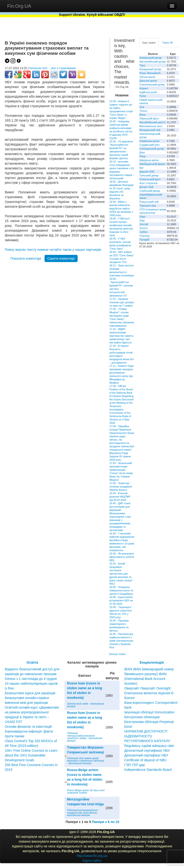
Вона (142, 115)
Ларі (142, 220)
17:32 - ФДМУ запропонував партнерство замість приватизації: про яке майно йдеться (121, 336)
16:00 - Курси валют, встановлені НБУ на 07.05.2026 (121, 600)
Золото (144, 228)
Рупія (143, 96)
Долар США (147, 187)
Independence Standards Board (148, 770)
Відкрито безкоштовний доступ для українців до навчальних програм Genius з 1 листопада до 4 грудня (32, 674)
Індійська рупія (148, 92)
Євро (142, 217)
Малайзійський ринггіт (152, 122)
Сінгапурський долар (152, 149)
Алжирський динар (151, 58)
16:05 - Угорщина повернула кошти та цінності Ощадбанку (121, 590)
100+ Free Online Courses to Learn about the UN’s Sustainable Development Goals (31, 755)
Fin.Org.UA (19, 6)
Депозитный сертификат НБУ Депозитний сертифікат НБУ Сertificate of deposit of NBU (147, 755)
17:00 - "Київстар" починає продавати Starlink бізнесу (121, 487)
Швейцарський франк (152, 164)
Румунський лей (149, 202)
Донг (142, 152)
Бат (142, 168)
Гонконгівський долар (152, 84)
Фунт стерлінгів (148, 183)
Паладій (144, 240)
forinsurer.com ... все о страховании (52, 68)
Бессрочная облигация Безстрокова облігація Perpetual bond (149, 722)
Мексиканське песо (151, 126)
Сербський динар (150, 191)
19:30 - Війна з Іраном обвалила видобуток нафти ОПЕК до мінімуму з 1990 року (121, 208)
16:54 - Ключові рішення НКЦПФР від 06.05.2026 (120, 497)
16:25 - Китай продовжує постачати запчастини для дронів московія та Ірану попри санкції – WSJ (122, 574)
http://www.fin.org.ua (92, 856)
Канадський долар (150, 69)
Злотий (144, 224)
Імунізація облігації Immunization (149, 712)
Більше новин (117, 654)
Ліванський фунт (149, 118)
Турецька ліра (148, 206)
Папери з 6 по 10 (105, 822)
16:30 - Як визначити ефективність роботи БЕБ (122, 557)
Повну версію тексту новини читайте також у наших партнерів (53, 250)
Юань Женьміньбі (150, 73)
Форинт (144, 88)
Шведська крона (149, 160)
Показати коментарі (26, 258)
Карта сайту (92, 861)
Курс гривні (149, 43)
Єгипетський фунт (150, 179)
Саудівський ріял (149, 145)
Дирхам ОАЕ (147, 172)
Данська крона (148, 81)
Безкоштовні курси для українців (30, 693)
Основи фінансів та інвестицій (28, 727)
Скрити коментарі (61, 258)
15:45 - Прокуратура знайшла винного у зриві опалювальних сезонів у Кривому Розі (121, 641)
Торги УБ (167, 43)
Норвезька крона (149, 141)
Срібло (144, 232)
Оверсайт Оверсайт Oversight (147, 688)
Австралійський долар (153, 62)
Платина (144, 236)
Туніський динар (149, 175)
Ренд (142, 156)
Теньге (143, 111)
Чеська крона (147, 77)
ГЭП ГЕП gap (135, 765)
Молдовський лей (150, 130)
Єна (142, 107)
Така (142, 65)
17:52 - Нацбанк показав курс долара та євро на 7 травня (121, 302)
